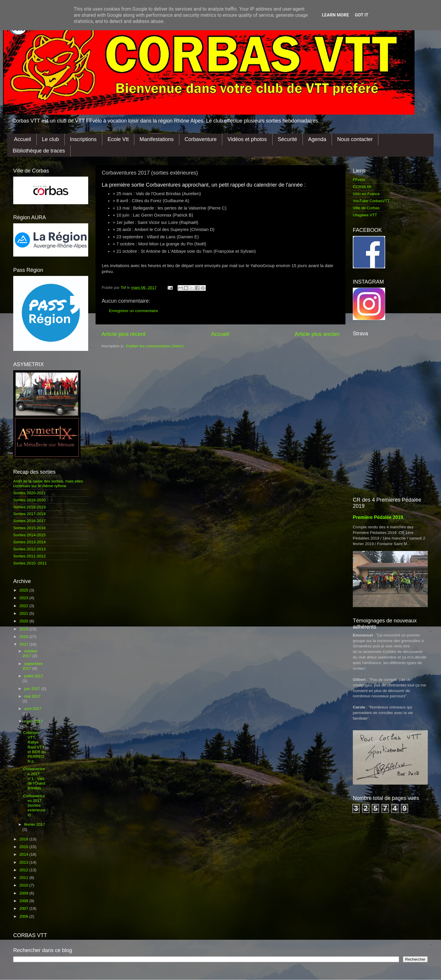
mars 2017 (34, 721)
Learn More (335, 15)
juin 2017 (33, 689)
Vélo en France (366, 194)
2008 (24, 901)
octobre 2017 (30, 653)
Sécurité (288, 139)
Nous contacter (355, 139)
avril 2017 (33, 709)
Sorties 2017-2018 (29, 514)
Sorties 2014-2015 (29, 535)
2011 (24, 878)
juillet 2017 (34, 676)
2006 (24, 916)
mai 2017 (32, 696)
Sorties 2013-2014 (29, 542)
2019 (24, 629)
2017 (24, 644)
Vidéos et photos (247, 139)
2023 (24, 598)
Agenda (317, 139)
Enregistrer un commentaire (134, 311)
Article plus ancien (317, 334)
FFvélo (359, 180)
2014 (24, 854)
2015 (24, 847)
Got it (362, 15)
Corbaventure (201, 139)
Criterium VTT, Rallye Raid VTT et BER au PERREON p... (35, 747)
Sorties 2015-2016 (29, 528)
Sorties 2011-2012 (29, 556)
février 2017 (35, 824)
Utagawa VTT (365, 215)
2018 (24, 637)
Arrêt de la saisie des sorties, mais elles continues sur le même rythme (48, 484)
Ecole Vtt (118, 139)
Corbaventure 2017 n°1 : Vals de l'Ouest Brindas (34, 778)
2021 (24, 613)
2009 (24, 893)
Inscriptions (83, 139)
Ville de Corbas (366, 208)
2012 (24, 870)
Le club (51, 139)
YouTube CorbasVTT (371, 201)
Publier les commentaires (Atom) (155, 346)
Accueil (23, 139)
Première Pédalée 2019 (378, 517)
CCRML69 (362, 187)
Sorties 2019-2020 (29, 500)
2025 (24, 590)
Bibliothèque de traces (39, 151)
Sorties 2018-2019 (29, 507)
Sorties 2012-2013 (29, 549)
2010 (24, 885)
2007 (24, 908)
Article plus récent (123, 334)
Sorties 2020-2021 (29, 493)
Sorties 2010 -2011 (30, 563)
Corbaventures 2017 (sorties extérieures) (34, 805)
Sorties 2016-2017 (29, 521)
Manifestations (157, 139)
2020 (24, 621)
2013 (24, 862)
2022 (24, 606)
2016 (24, 839)
